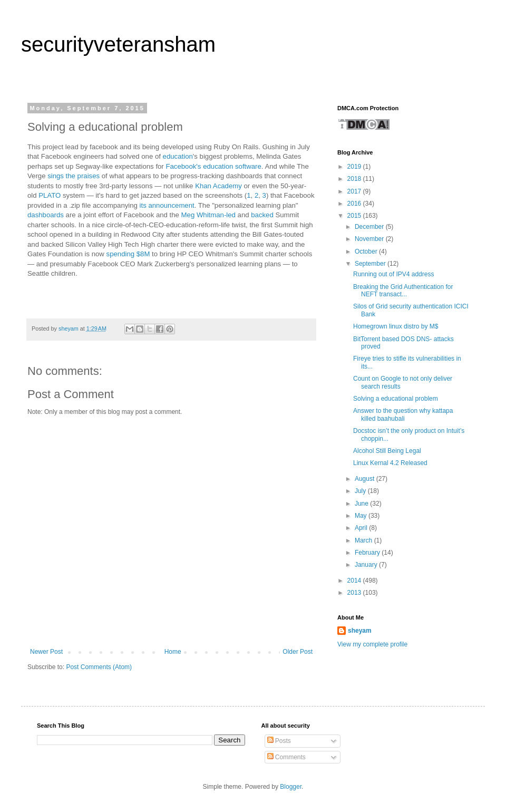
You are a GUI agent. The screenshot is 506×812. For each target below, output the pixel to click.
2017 (355, 191)
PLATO (50, 195)
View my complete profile (372, 644)
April (362, 528)
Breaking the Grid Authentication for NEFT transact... (403, 291)
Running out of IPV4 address (393, 274)
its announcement (167, 205)
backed (262, 215)
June (362, 504)
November (370, 239)
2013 (355, 593)
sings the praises (74, 176)
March (364, 540)
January (367, 565)
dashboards (47, 215)
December (370, 227)
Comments (286, 757)
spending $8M (128, 254)
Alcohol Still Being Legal (387, 451)
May (362, 516)
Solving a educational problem (396, 399)
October (367, 252)
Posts (279, 741)
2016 (355, 204)
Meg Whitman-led (208, 215)
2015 (355, 216)
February (368, 553)
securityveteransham (118, 44)
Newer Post (46, 652)
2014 (355, 581)
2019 (355, 167)
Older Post (298, 652)
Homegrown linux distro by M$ (396, 326)
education (178, 156)
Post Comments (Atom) (99, 667)
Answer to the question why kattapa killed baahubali (403, 414)
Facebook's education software (213, 166)
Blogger (291, 787)
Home (173, 652)
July (361, 491)
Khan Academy (218, 186)
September (371, 264)
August (366, 479)
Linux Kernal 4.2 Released (390, 463)
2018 (355, 179)
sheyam (360, 631)
